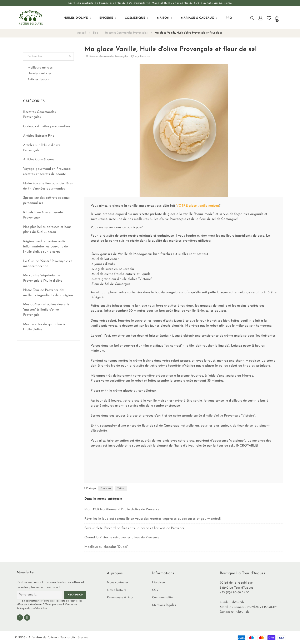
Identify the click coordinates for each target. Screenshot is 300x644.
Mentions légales (164, 605)
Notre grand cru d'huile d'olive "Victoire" (122, 279)
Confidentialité (162, 598)
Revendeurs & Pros (120, 598)
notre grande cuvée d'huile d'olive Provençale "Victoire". (214, 416)
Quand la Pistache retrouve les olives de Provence (122, 538)
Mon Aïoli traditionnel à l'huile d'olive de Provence (122, 509)
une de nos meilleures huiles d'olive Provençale (151, 219)
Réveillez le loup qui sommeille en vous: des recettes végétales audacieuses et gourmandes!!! (153, 519)
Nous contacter (118, 583)
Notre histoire (117, 590)
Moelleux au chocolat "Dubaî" (106, 547)
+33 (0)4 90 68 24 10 (234, 593)
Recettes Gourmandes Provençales (109, 57)
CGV (155, 590)
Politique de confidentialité (32, 609)
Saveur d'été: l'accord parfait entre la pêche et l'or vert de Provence (134, 528)
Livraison (158, 583)
